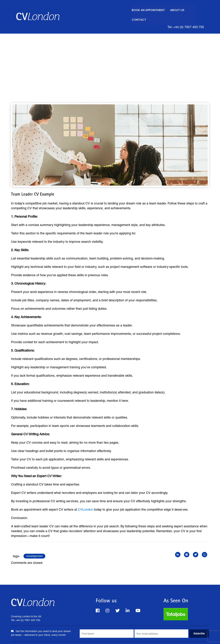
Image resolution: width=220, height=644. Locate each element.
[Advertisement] (110, 50)
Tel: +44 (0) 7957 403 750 (184, 16)
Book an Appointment (145, 9)
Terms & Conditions (107, 637)
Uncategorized (34, 546)
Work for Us (131, 637)
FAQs (49, 637)
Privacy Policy (82, 637)
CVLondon (85, 499)
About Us (175, 9)
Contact (195, 9)
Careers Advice (169, 637)
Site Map (149, 637)
